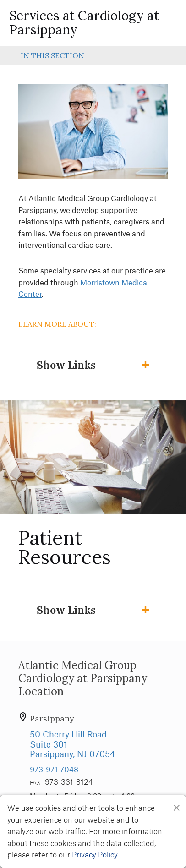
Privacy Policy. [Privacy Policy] (96, 854)
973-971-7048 (54, 769)
